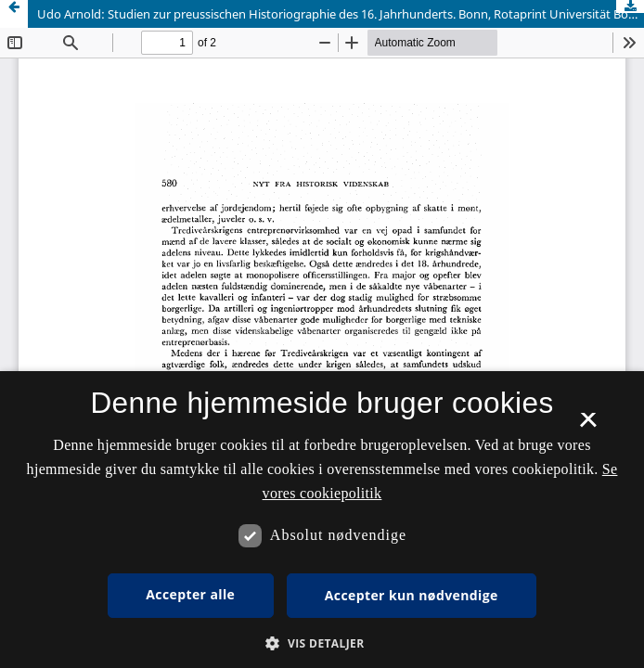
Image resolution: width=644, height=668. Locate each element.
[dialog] (322, 520)
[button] (322, 643)
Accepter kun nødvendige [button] (412, 595)
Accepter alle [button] (190, 594)
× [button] (588, 426)
